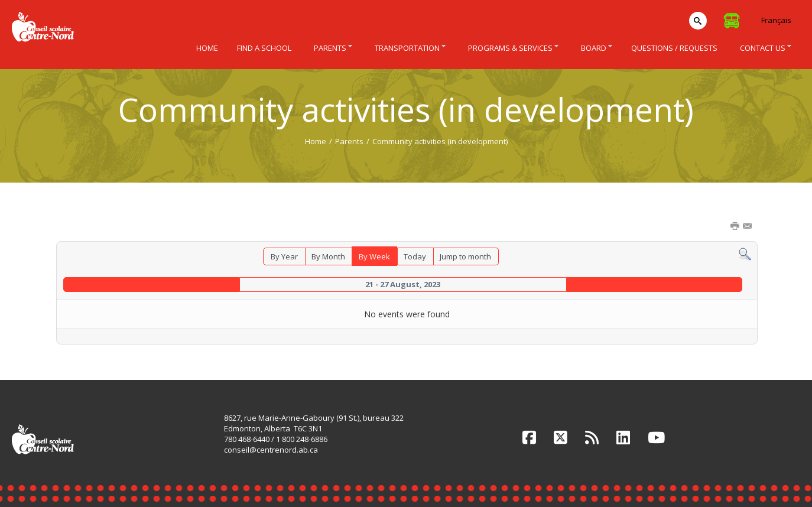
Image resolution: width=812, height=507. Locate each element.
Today (415, 256)
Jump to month (465, 256)
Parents (349, 141)
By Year (284, 256)
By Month (328, 256)
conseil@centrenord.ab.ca (271, 450)
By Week (374, 256)
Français (776, 20)
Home (316, 141)
